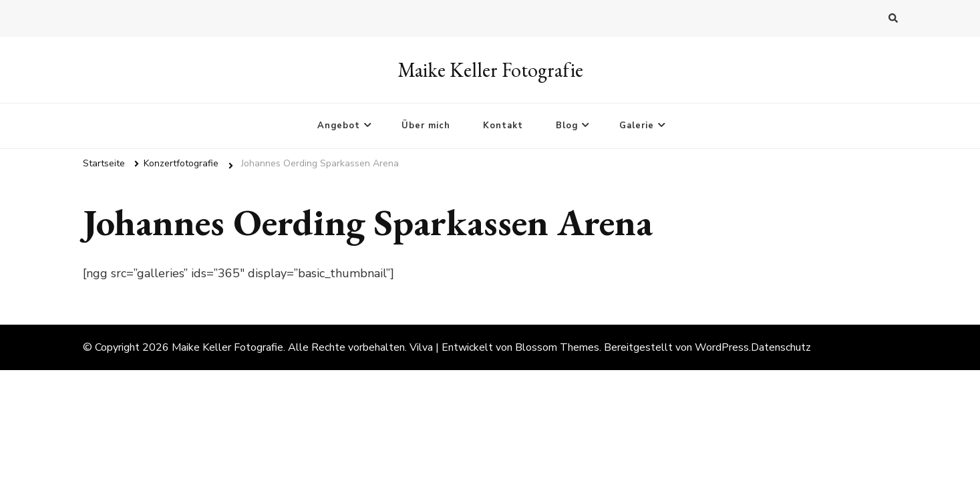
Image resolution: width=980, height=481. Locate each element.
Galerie (637, 126)
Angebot (339, 126)
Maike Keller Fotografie (490, 70)
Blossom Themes (557, 347)
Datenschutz (781, 347)
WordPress (722, 347)
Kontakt (503, 126)
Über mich (426, 126)
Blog (567, 126)
